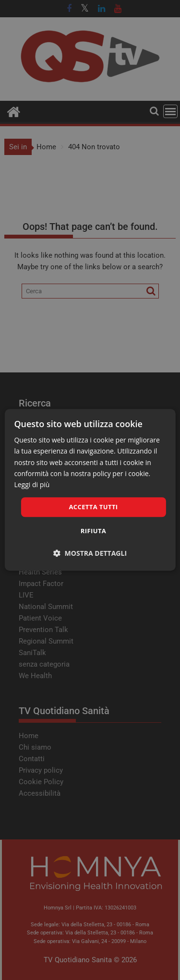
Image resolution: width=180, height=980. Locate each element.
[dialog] (90, 490)
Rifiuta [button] (93, 531)
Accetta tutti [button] (93, 507)
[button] (90, 554)
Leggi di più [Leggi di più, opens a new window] (32, 484)
